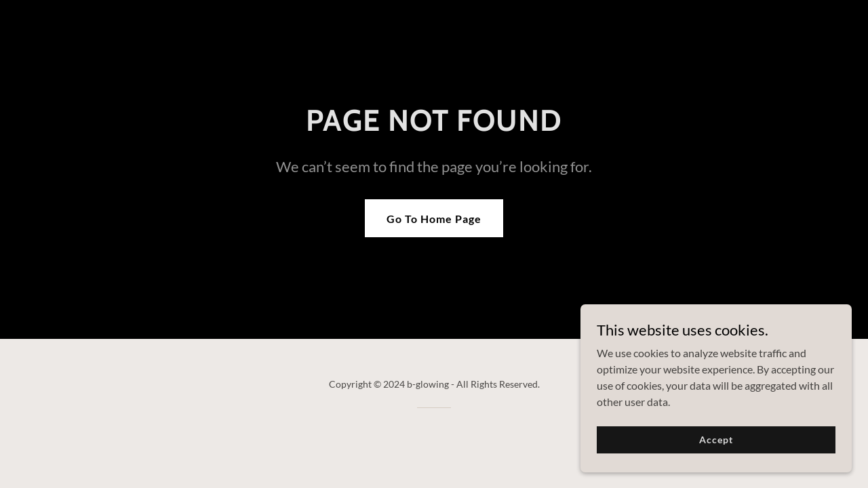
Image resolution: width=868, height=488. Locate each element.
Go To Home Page (434, 219)
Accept (716, 458)
